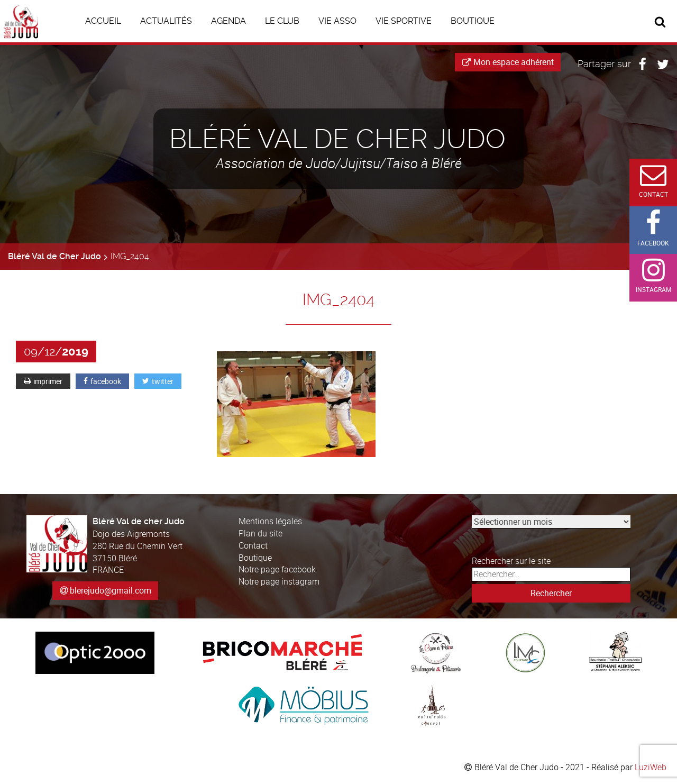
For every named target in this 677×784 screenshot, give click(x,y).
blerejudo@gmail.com (111, 590)
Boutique (255, 558)
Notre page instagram (279, 581)
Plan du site (260, 533)
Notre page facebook (277, 569)
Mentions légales (270, 521)
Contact (253, 545)
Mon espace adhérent (508, 62)
